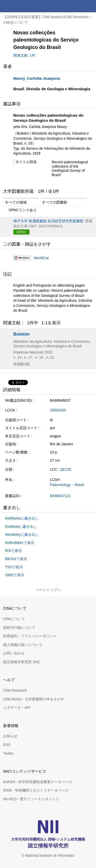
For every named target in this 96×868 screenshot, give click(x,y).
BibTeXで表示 (16, 559)
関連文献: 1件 (24, 55)
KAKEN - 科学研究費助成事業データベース (38, 782)
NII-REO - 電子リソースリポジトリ (31, 799)
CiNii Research (15, 690)
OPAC (21, 232)
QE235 (66, 469)
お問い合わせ (14, 653)
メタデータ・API (17, 708)
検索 (78, 6)
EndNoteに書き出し (21, 527)
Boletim (22, 334)
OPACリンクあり (20, 210)
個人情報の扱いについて (23, 645)
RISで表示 (13, 551)
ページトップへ (48, 590)
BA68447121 (60, 496)
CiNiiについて (14, 619)
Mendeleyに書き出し (22, 534)
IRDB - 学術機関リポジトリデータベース (36, 790)
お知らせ (10, 736)
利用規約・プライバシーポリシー (30, 636)
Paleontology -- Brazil (67, 485)
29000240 (58, 410)
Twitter (8, 753)
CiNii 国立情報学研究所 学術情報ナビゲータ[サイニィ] (23, 6)
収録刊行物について (19, 628)
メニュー (90, 6)
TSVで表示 (14, 567)
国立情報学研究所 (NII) (21, 662)
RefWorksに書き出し (22, 518)
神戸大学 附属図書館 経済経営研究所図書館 (48, 221)
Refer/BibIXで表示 (20, 543)
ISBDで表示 (15, 575)
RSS (7, 745)
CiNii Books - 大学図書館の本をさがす (34, 699)
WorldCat (41, 258)
